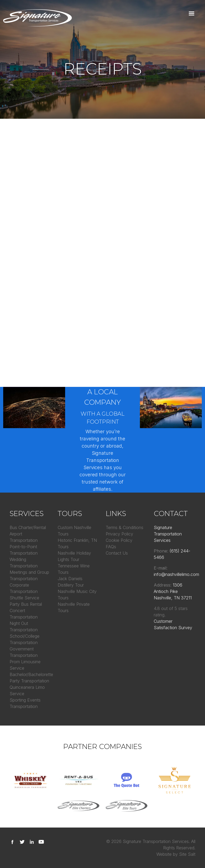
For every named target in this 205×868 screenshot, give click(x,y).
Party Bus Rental (26, 604)
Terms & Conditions (125, 527)
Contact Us (117, 553)
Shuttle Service (24, 598)
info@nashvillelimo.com (176, 574)
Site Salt (187, 854)
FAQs (111, 547)
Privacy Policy (119, 534)
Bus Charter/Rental (28, 527)
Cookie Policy (119, 540)
